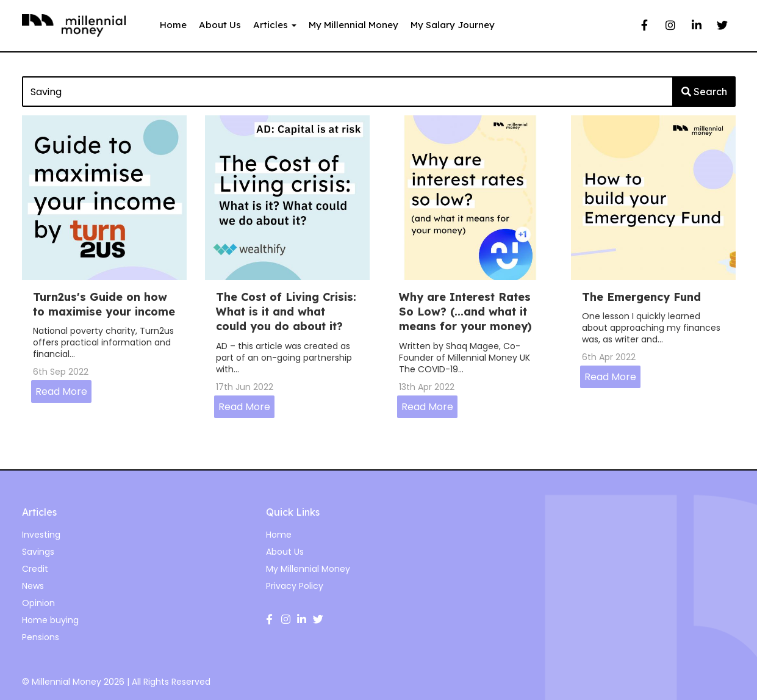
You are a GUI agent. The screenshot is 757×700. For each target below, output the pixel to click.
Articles (275, 25)
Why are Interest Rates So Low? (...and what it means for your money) (465, 312)
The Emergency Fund (641, 297)
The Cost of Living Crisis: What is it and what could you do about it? (286, 312)
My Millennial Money (353, 25)
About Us (220, 25)
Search (704, 92)
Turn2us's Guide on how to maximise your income (104, 304)
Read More (61, 391)
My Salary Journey (453, 25)
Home (173, 25)
